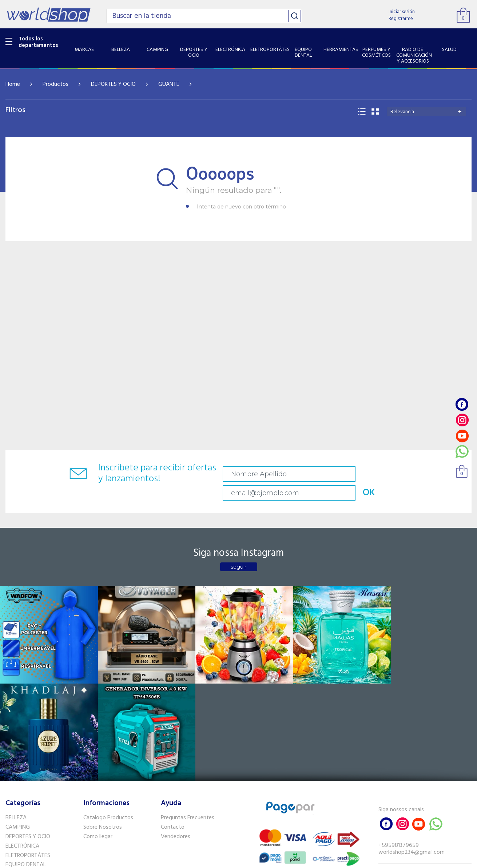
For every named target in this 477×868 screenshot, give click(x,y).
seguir (238, 551)
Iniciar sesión (402, 12)
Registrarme (401, 19)
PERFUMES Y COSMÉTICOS (38, 752)
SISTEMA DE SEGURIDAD (36, 789)
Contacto (173, 696)
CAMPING (18, 696)
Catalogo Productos (108, 686)
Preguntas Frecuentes (188, 686)
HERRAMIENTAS (25, 743)
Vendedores (176, 705)
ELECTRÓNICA (22, 714)
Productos (55, 84)
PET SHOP (18, 808)
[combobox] (426, 112)
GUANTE (169, 84)
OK (442, 474)
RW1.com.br (264, 859)
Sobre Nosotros (103, 696)
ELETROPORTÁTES (28, 724)
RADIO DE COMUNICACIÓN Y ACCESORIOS (41, 766)
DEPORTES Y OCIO (113, 84)
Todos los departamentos (38, 42)
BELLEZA (16, 686)
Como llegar (98, 705)
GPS (11, 798)
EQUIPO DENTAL (26, 733)
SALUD (14, 779)
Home (13, 84)
